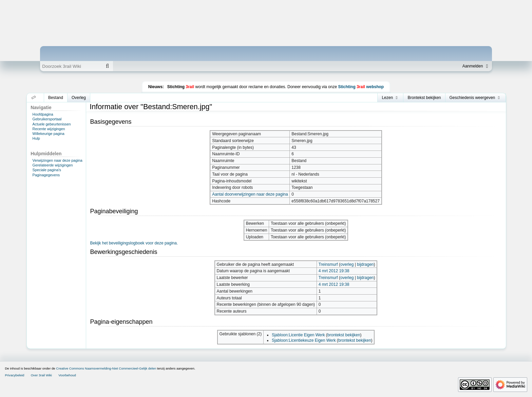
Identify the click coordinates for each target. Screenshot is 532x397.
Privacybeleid (14, 375)
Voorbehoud (67, 375)
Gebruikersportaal (47, 119)
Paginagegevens (46, 175)
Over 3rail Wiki (41, 375)
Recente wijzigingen (49, 129)
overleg (347, 264)
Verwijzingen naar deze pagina (58, 160)
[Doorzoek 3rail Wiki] (71, 66)
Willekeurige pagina (49, 134)
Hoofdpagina (43, 114)
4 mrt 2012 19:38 (334, 271)
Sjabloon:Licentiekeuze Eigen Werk (304, 340)
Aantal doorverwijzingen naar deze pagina (250, 194)
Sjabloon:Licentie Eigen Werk (298, 335)
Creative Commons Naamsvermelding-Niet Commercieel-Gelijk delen (106, 368)
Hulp (36, 138)
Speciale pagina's (47, 170)
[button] (34, 98)
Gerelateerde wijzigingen (53, 165)
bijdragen (365, 264)
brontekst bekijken (344, 335)
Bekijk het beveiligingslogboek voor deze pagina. (134, 243)
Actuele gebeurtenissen (52, 124)
